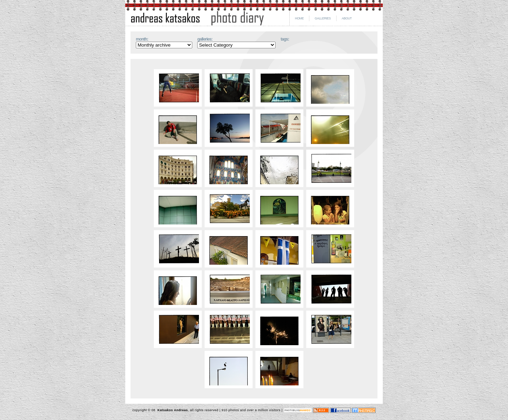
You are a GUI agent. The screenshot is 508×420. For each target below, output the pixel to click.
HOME (299, 18)
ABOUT (347, 18)
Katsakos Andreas (172, 410)
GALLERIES (323, 18)
